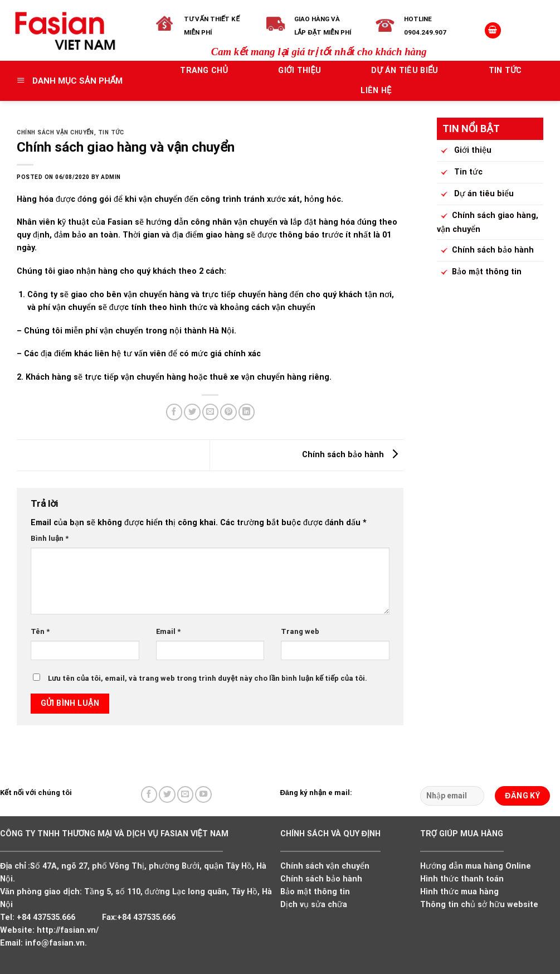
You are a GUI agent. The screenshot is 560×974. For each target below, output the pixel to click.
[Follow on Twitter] (167, 794)
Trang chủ (204, 71)
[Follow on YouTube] (203, 794)
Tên (40, 631)
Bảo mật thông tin (479, 272)
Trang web (300, 631)
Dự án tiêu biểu (405, 71)
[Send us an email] (186, 794)
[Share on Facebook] (174, 412)
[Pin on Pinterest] (228, 412)
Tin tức (505, 71)
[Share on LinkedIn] (247, 412)
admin (111, 177)
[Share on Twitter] (192, 412)
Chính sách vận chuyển (55, 132)
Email (168, 631)
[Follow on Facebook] (149, 794)
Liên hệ (376, 91)
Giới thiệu (300, 71)
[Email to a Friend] (211, 412)
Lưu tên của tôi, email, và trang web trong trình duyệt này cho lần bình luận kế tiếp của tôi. (208, 678)
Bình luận (50, 538)
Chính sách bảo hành (353, 455)
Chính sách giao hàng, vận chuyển (488, 221)
